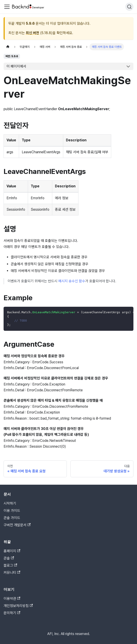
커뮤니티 (12, 573)
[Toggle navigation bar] (7, 7)
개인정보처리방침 (18, 606)
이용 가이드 (12, 511)
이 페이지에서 (16, 66)
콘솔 (9, 558)
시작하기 (10, 503)
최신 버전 (33, 33)
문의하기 (12, 613)
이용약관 (12, 599)
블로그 (10, 565)
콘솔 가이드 (12, 518)
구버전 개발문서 (17, 525)
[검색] (129, 7)
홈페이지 (12, 551)
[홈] (8, 47)
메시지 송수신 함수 (72, 281)
